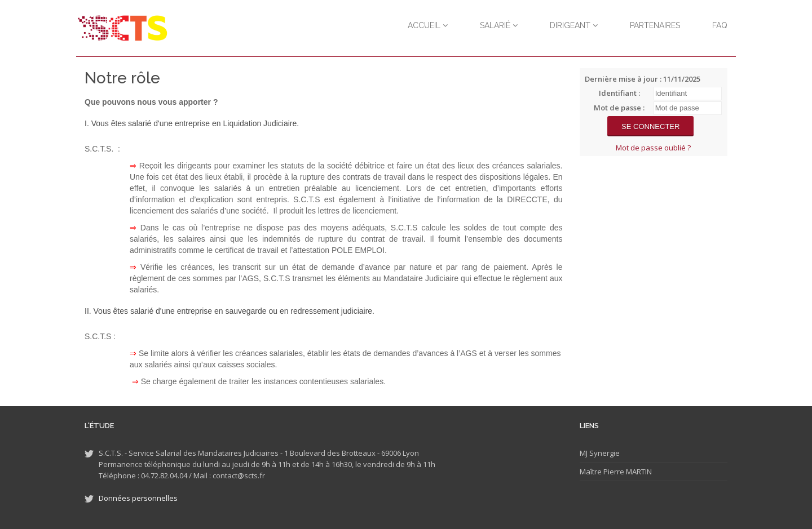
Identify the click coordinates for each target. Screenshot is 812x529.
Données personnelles (138, 498)
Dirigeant (574, 25)
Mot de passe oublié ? (653, 148)
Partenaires (655, 25)
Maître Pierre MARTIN (616, 472)
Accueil (428, 25)
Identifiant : (619, 93)
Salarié (499, 25)
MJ (584, 453)
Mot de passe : (619, 108)
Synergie (604, 453)
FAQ (720, 25)
